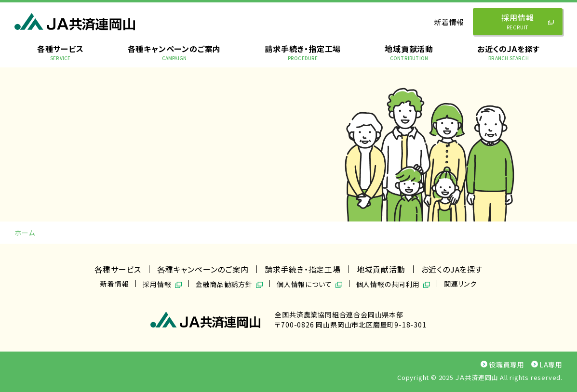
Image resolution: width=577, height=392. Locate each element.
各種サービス (60, 52)
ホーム (25, 233)
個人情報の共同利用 (388, 284)
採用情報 (529, 21)
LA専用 (547, 365)
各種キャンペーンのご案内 (174, 52)
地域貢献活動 (409, 52)
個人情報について (304, 284)
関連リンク (460, 284)
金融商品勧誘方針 (224, 284)
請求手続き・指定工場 (303, 52)
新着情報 (449, 22)
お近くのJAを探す (509, 52)
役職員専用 (503, 365)
